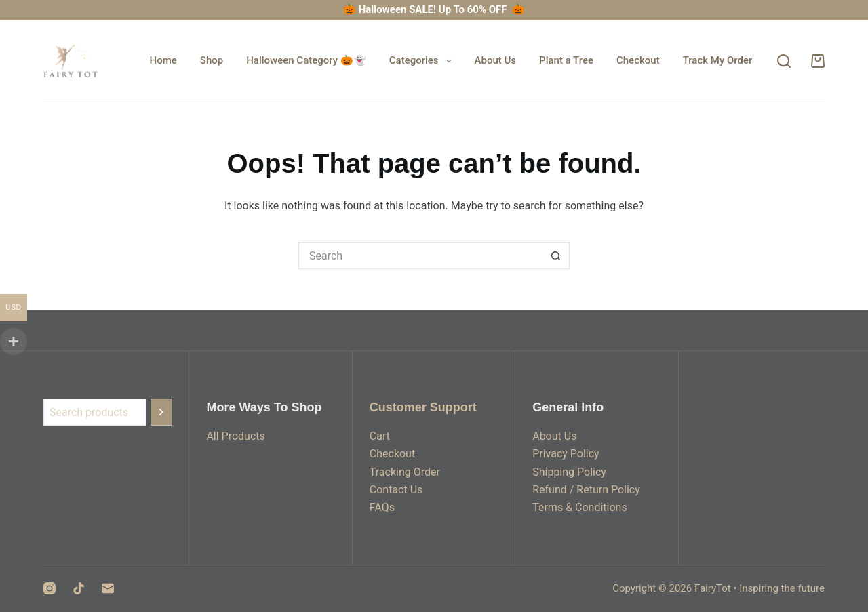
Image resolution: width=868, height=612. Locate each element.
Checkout (638, 60)
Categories (423, 61)
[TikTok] (79, 588)
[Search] (784, 61)
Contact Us (396, 490)
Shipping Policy (569, 472)
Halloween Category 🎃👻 (306, 60)
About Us (496, 60)
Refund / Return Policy (586, 490)
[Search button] (556, 256)
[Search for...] (420, 256)
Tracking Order (405, 472)
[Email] (108, 588)
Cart (380, 436)
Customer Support (423, 407)
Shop (212, 60)
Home (163, 60)
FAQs (382, 507)
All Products (235, 436)
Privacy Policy (566, 454)
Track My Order (718, 60)
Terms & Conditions (580, 507)
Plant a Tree (566, 60)
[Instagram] (50, 588)
